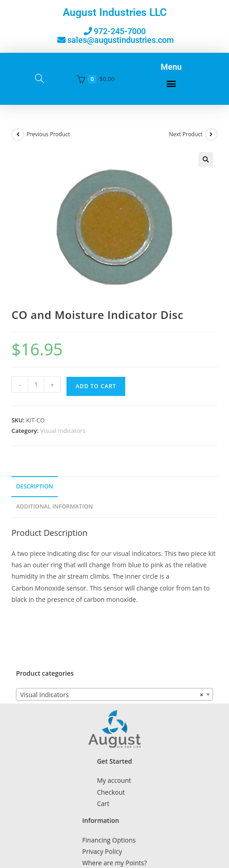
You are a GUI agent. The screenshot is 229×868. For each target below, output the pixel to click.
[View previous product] (18, 134)
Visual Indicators (63, 431)
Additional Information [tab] (54, 506)
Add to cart (96, 386)
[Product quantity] (36, 385)
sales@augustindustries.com (121, 40)
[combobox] (114, 694)
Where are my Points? (115, 863)
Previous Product (48, 134)
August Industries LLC (115, 13)
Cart (103, 804)
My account (114, 780)
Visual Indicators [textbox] (112, 695)
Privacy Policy (102, 851)
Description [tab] (35, 486)
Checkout (111, 792)
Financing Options (109, 840)
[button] (171, 84)
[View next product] (211, 134)
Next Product (186, 134)
